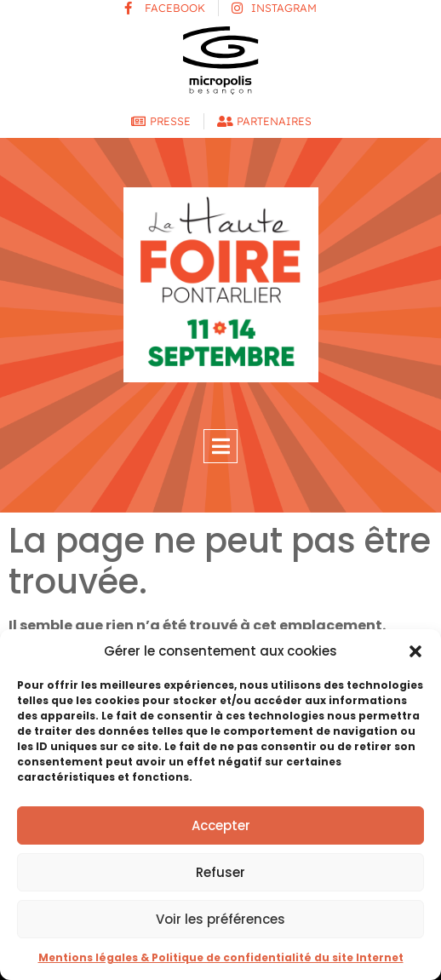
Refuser (220, 872)
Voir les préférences (220, 919)
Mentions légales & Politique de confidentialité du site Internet (221, 957)
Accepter (221, 825)
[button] (415, 651)
